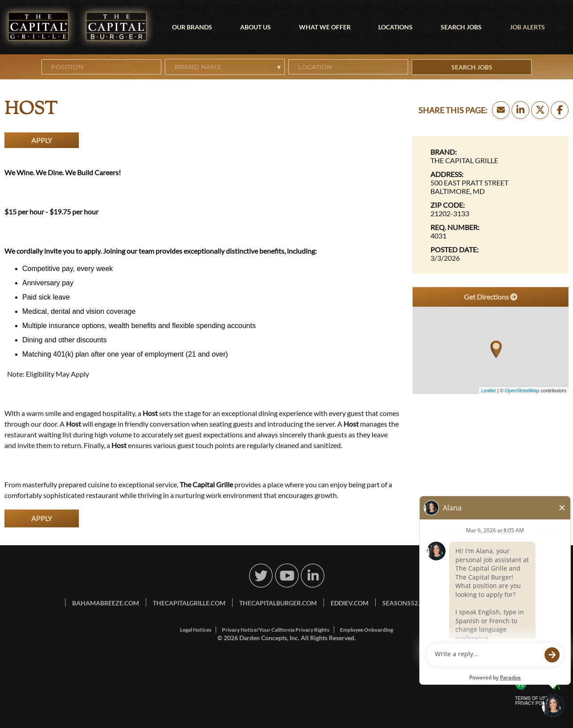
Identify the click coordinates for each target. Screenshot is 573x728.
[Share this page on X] (540, 110)
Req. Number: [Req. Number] (455, 227)
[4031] (491, 236)
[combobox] (348, 67)
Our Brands (192, 27)
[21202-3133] (491, 213)
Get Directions (491, 297)
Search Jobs (461, 27)
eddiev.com (350, 603)
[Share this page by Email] (501, 110)
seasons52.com (408, 603)
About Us (256, 27)
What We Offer (325, 27)
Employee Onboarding (366, 630)
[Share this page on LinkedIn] (520, 110)
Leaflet (489, 391)
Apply (42, 140)
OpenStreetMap (522, 391)
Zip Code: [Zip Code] (448, 205)
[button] (402, 67)
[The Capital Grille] (491, 160)
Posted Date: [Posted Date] (454, 249)
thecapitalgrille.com (189, 603)
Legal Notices (196, 630)
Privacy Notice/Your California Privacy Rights (276, 630)
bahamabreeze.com (106, 603)
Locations (395, 27)
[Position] (101, 67)
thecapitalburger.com (278, 603)
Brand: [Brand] (444, 152)
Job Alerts (527, 27)
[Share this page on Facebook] (560, 110)
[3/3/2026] (491, 258)
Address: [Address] (447, 174)
